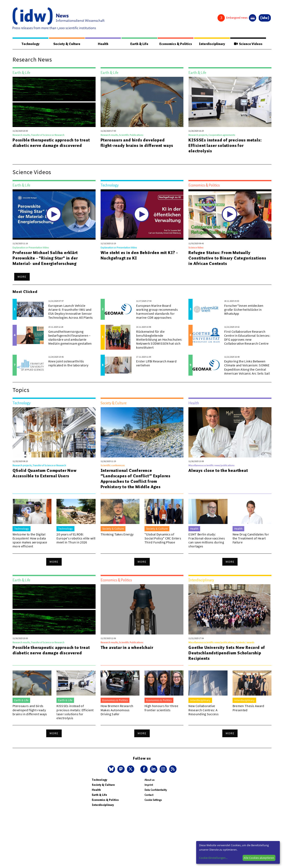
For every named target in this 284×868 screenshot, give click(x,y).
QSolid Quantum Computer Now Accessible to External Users (45, 473)
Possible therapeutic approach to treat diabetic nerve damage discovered (51, 143)
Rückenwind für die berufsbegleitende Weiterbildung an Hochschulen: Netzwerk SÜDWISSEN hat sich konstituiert (159, 340)
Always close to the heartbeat (218, 471)
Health (103, 44)
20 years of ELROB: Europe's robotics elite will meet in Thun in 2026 (76, 538)
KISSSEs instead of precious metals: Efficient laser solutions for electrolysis (225, 146)
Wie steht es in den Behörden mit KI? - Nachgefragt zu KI (139, 256)
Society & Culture (67, 44)
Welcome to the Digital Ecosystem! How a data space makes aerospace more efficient (30, 541)
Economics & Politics (176, 44)
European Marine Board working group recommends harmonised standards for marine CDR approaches (157, 312)
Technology (30, 44)
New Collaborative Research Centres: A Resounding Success (203, 710)
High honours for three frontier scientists (161, 708)
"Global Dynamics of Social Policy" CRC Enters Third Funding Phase (163, 538)
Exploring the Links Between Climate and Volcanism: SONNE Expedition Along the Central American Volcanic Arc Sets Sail (247, 367)
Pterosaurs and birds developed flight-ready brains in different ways (137, 143)
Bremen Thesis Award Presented (248, 708)
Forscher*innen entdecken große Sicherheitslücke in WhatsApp (244, 310)
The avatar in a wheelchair (127, 648)
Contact (149, 795)
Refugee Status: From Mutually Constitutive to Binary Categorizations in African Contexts (227, 258)
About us (149, 780)
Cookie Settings (153, 800)
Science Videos (248, 44)
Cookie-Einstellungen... (213, 858)
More (22, 277)
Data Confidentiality (156, 790)
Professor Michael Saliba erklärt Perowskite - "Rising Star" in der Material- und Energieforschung (45, 258)
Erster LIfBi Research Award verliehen (156, 363)
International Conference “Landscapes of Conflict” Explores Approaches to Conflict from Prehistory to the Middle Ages (136, 479)
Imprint (149, 785)
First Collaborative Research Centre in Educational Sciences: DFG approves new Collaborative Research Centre (247, 338)
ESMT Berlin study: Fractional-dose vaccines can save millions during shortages (207, 541)
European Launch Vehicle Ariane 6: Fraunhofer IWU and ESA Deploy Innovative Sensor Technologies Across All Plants (71, 312)
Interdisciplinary (212, 44)
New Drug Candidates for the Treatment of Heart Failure (251, 538)
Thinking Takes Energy (117, 534)
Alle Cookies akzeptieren (259, 858)
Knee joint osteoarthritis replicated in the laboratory (68, 363)
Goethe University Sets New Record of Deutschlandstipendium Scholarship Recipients (227, 653)
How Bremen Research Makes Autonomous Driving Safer (117, 710)
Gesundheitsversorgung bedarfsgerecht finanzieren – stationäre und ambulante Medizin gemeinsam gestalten (70, 338)
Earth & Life (139, 44)
